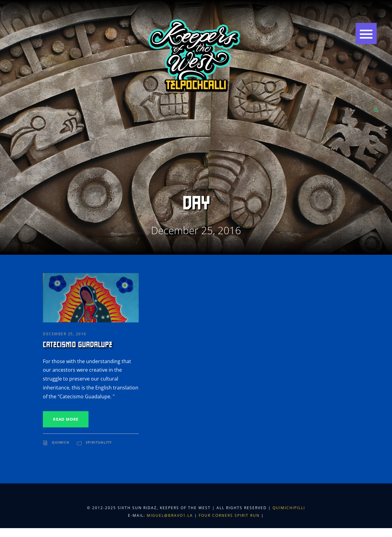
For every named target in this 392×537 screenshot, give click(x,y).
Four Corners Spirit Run (230, 515)
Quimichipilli (289, 508)
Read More (66, 419)
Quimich (60, 442)
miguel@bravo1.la (170, 515)
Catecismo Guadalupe (78, 345)
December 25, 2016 (65, 334)
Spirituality (99, 442)
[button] (366, 34)
